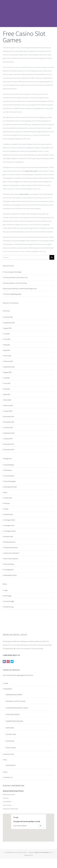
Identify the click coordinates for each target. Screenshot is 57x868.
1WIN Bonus (8, 470)
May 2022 (7, 389)
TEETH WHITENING (13, 714)
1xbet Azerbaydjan (10, 481)
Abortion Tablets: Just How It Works (15, 283)
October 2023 (8, 317)
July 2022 (7, 378)
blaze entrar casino (31, 171)
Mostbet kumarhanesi (11, 547)
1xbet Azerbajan (9, 476)
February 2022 (8, 405)
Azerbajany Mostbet (10, 487)
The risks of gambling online (13, 294)
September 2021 (9, 433)
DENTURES (10, 728)
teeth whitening (9, 564)
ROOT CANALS (11, 748)
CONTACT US (8, 777)
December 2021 (9, 416)
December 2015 (9, 450)
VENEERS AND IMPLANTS (15, 721)
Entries (8, 596)
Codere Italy (8, 498)
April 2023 (7, 350)
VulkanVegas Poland (10, 575)
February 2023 (8, 361)
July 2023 (7, 334)
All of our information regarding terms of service (18, 675)
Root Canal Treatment (11, 559)
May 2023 (7, 345)
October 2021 (8, 427)
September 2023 (9, 323)
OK (40, 826)
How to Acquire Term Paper (13, 272)
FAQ (5, 760)
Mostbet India (8, 536)
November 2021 (9, 422)
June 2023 (7, 339)
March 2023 (8, 356)
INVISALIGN (10, 741)
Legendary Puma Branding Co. (42, 852)
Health (6, 509)
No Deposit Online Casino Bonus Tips (16, 277)
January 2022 (8, 411)
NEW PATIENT (11, 765)
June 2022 (7, 383)
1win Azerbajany (9, 465)
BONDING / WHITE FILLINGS (16, 701)
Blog (5, 772)
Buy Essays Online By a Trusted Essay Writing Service (20, 289)
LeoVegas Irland (9, 525)
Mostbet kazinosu (10, 542)
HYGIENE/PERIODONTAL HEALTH (17, 708)
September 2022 (9, 367)
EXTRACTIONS (11, 734)
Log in (6, 590)
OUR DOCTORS (9, 754)
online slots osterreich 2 (12, 553)
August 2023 (8, 328)
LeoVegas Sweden (10, 531)
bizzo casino (24, 194)
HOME (6, 683)
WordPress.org (9, 607)
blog (5, 492)
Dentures (7, 503)
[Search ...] (26, 257)
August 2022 (8, 372)
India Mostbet (8, 514)
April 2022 (7, 394)
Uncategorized (9, 570)
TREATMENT (8, 689)
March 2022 (8, 400)
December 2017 (9, 444)
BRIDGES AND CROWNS (14, 695)
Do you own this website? (20, 826)
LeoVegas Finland (10, 520)
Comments (9, 601)
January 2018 (8, 439)
